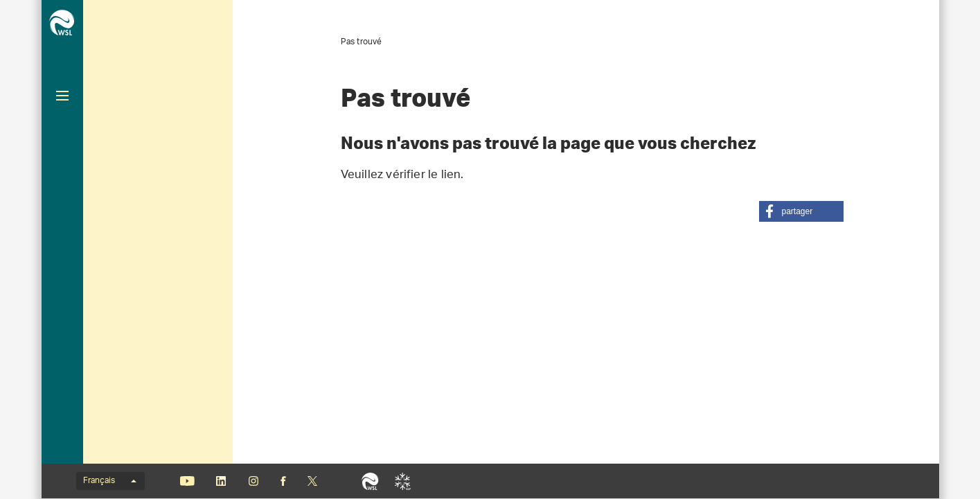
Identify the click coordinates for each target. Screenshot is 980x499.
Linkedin (221, 481)
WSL (370, 481)
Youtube (187, 481)
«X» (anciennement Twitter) (313, 481)
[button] (801, 211)
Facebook (283, 481)
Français (110, 481)
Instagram (254, 481)
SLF (403, 481)
